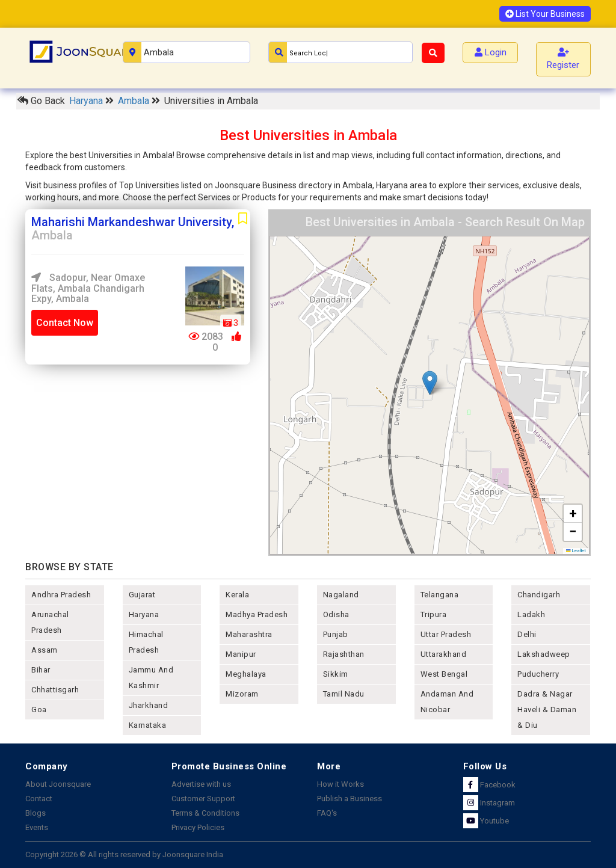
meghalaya (246, 674)
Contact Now (65, 323)
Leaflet (576, 551)
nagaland (341, 595)
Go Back (41, 101)
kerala (237, 595)
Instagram (489, 803)
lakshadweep (544, 654)
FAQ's (327, 813)
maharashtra (249, 634)
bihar (41, 670)
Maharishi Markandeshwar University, (133, 229)
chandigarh (539, 595)
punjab (336, 634)
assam (45, 650)
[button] (430, 383)
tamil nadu (344, 694)
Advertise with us (201, 784)
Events (37, 827)
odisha (336, 614)
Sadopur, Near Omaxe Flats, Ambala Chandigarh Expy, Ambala (88, 288)
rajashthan (344, 654)
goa (39, 709)
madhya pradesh (257, 614)
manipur (241, 654)
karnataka (148, 725)
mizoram (242, 694)
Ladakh (531, 614)
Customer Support (203, 799)
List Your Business (545, 14)
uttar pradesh (446, 634)
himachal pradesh (146, 642)
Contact (39, 799)
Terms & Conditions (205, 813)
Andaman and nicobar (447, 702)
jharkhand (149, 705)
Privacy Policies (198, 827)
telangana (440, 595)
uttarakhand (444, 654)
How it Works (340, 784)
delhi (527, 634)
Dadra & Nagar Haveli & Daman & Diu (547, 709)
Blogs (35, 813)
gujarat (142, 595)
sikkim (336, 674)
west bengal (444, 674)
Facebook (489, 785)
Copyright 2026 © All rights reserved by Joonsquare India (124, 854)
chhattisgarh (55, 690)
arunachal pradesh (50, 622)
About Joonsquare (58, 784)
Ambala (135, 101)
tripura (434, 614)
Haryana (87, 101)
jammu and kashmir (151, 678)
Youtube (486, 821)
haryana (144, 614)
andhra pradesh (61, 595)
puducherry (538, 674)
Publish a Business (350, 799)
